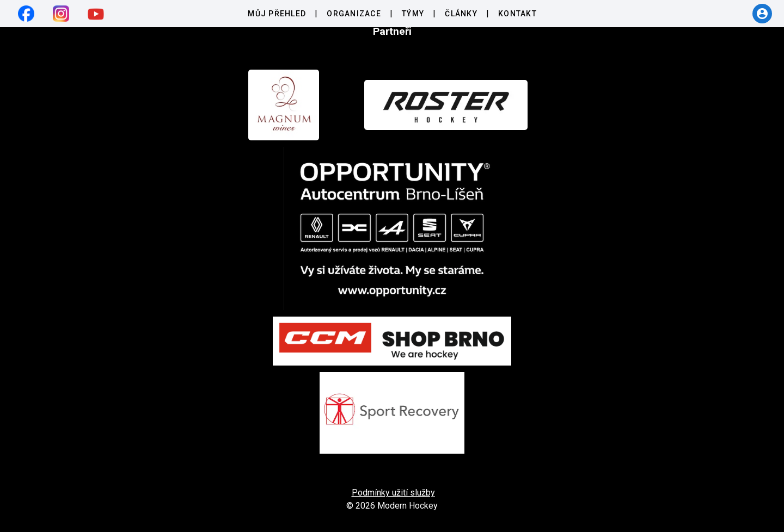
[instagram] (61, 14)
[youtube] (96, 14)
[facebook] (26, 14)
